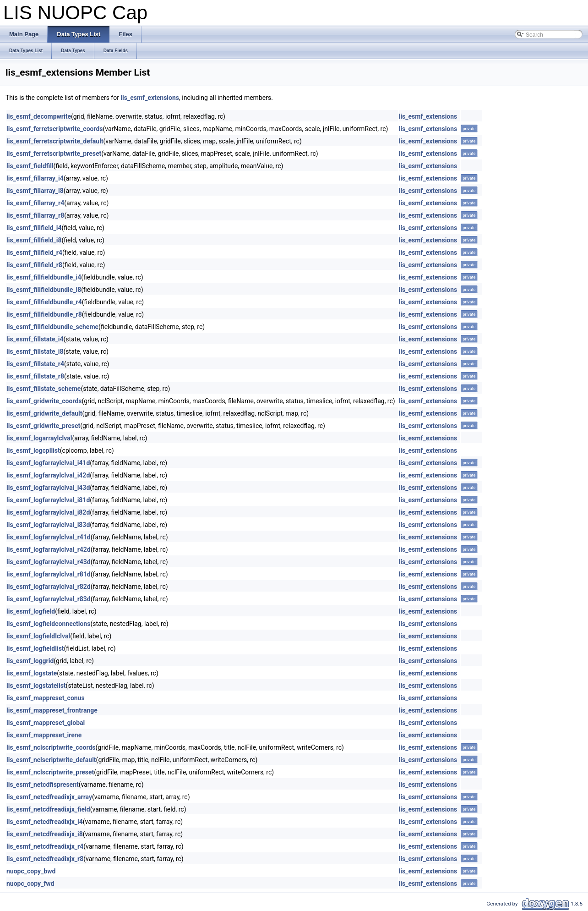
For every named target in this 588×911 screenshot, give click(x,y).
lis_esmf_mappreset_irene (44, 735)
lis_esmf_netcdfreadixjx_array (49, 797)
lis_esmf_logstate (32, 673)
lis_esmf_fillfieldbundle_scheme (52, 327)
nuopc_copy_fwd (30, 884)
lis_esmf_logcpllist (33, 450)
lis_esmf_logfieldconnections (48, 624)
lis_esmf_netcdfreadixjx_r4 (45, 846)
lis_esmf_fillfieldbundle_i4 (44, 277)
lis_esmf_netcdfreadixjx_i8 (45, 834)
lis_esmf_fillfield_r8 (34, 265)
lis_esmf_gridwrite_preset (43, 426)
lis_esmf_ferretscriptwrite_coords (55, 129)
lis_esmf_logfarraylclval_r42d (49, 549)
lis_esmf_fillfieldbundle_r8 (44, 314)
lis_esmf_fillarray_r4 (35, 203)
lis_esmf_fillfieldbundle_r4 (44, 302)
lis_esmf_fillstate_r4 (35, 364)
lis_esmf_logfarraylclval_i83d (48, 525)
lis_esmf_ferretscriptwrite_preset (54, 154)
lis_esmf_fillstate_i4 (35, 339)
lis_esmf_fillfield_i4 (34, 228)
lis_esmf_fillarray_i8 (35, 191)
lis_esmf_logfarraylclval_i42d (48, 475)
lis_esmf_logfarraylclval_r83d (49, 599)
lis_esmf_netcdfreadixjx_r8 (45, 859)
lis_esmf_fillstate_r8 (35, 376)
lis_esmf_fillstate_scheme (44, 389)
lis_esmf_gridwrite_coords (44, 401)
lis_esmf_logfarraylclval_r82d (49, 587)
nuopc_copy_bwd (31, 871)
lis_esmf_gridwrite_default (44, 413)
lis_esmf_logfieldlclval (38, 636)
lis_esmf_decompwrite (39, 116)
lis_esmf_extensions (150, 98)
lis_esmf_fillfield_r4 (34, 252)
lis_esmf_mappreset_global (46, 723)
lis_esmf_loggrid (30, 661)
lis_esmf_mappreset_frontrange (52, 710)
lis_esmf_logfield (31, 611)
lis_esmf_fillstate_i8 (35, 351)
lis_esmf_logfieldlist (35, 648)
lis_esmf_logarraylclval (39, 438)
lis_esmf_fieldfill (30, 166)
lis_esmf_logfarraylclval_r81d (49, 574)
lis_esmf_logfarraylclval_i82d (48, 512)
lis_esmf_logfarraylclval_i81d (48, 500)
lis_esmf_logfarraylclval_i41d (48, 463)
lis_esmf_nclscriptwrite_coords (51, 747)
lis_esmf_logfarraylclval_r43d (49, 562)
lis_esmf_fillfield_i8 (34, 240)
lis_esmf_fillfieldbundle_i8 (44, 290)
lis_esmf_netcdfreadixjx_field (48, 809)
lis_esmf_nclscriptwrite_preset (50, 772)
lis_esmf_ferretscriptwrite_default (55, 141)
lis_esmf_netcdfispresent (43, 785)
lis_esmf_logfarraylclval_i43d (48, 488)
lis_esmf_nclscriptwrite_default (51, 760)
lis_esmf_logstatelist (36, 686)
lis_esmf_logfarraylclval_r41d (49, 537)
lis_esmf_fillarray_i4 (35, 178)
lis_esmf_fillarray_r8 (35, 215)
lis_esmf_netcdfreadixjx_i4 (45, 822)
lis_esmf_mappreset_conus (46, 698)
